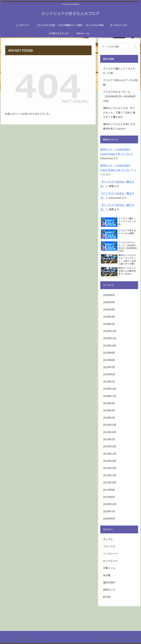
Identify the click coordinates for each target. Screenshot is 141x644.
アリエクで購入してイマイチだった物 (119, 71)
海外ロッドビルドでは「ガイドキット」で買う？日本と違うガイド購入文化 (119, 112)
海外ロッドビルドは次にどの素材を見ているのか (119, 126)
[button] (135, 46)
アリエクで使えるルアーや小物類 (120, 82)
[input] (119, 47)
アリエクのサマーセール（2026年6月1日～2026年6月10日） (119, 96)
